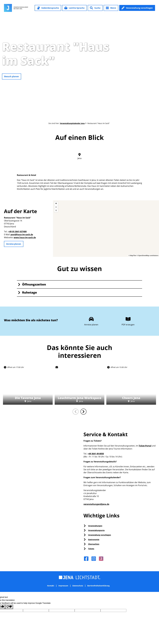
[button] (48, 8)
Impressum (63, 586)
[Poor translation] (9, 607)
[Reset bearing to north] (56, 211)
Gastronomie (94, 539)
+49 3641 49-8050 (96, 454)
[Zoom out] (56, 207)
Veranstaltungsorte (96, 530)
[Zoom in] (56, 203)
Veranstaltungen (95, 526)
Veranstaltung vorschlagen (99, 535)
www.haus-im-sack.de (25, 237)
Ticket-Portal (145, 446)
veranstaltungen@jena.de (96, 504)
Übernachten (94, 544)
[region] (106, 229)
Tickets (91, 549)
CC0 (51, 387)
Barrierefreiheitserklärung (98, 586)
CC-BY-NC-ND (158, 67)
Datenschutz (78, 586)
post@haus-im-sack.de (22, 235)
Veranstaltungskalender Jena (72, 123)
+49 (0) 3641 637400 (17, 232)
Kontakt (51, 586)
